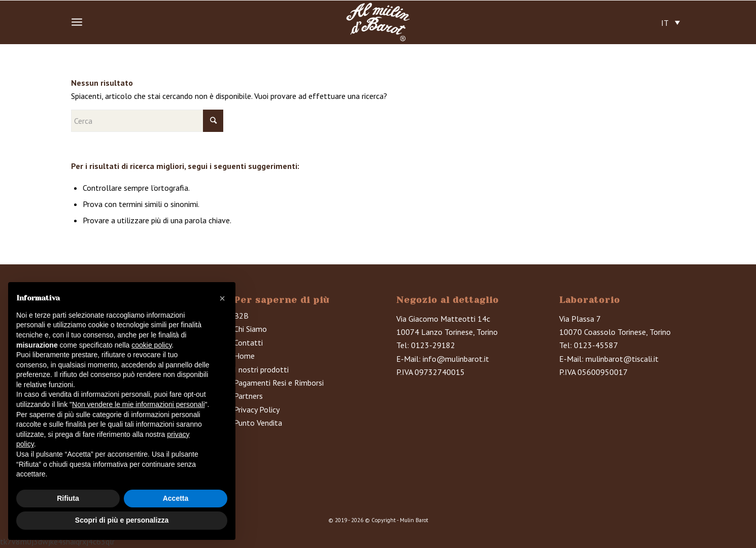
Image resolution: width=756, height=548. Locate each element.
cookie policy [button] (151, 345)
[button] (222, 298)
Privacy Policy (257, 409)
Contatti (248, 342)
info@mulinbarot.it (456, 359)
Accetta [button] (176, 498)
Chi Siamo (250, 329)
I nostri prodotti (261, 369)
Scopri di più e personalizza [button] (122, 520)
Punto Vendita (258, 423)
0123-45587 (596, 345)
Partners (248, 396)
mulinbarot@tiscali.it (622, 359)
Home (244, 356)
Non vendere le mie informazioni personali (138, 404)
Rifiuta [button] (68, 498)
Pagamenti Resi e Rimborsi (279, 383)
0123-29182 (433, 345)
